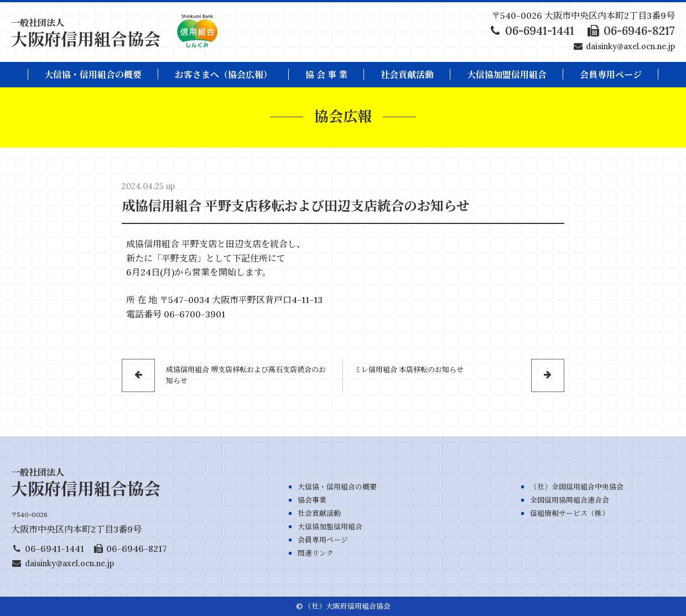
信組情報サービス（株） (570, 513)
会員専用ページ (323, 540)
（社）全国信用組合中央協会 (577, 487)
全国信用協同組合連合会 (570, 500)
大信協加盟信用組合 (507, 75)
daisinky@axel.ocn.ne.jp (630, 46)
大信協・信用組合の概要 (93, 75)
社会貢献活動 (407, 75)
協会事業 (312, 500)
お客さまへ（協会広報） (224, 75)
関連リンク (316, 553)
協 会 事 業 (326, 75)
